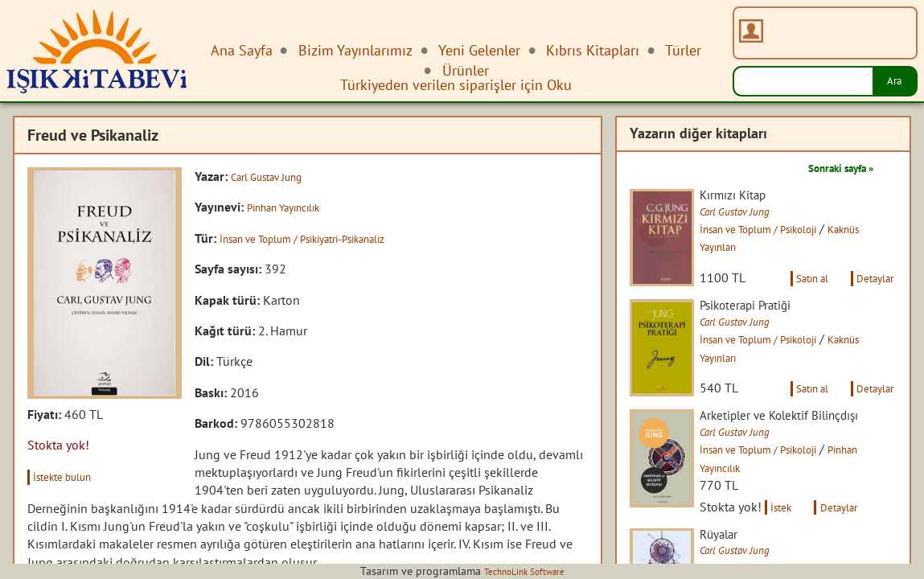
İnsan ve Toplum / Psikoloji (788, 231)
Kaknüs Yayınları (759, 248)
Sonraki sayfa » (829, 167)
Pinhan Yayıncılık (294, 207)
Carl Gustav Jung (276, 176)
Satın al (794, 296)
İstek (798, 560)
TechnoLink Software (524, 571)
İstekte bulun (71, 476)
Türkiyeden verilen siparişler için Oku (456, 85)
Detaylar (870, 296)
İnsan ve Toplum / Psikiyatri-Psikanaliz (325, 238)
